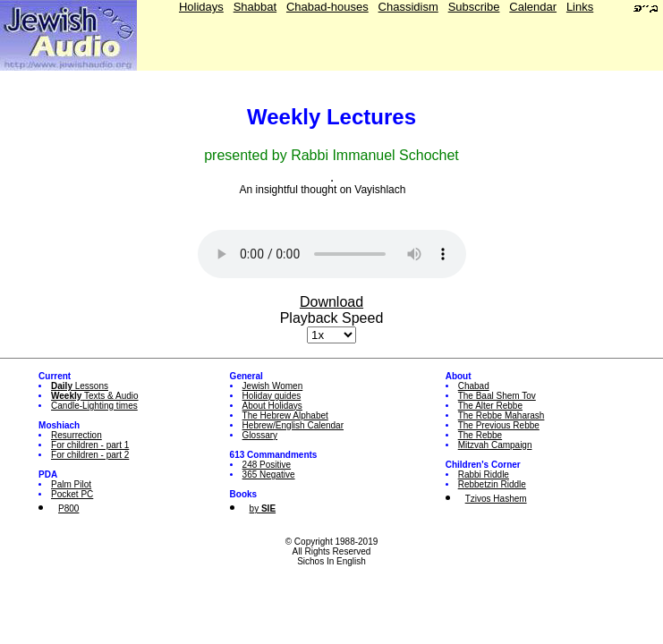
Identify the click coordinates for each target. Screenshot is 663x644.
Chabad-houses (327, 7)
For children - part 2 (90, 455)
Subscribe (474, 7)
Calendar (533, 7)
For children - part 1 (90, 445)
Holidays (201, 7)
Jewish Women (273, 386)
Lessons (80, 386)
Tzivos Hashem (496, 499)
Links (580, 7)
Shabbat (255, 7)
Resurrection (76, 435)
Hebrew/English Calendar (293, 425)
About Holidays (272, 406)
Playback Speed (332, 318)
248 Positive (267, 465)
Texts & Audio (95, 396)
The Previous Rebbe (499, 425)
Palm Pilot (71, 484)
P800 (68, 508)
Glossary (260, 435)
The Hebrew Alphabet (285, 415)
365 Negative (269, 475)
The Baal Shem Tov (497, 396)
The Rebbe (480, 435)
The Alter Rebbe (490, 406)
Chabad (474, 386)
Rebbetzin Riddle (492, 484)
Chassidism (408, 7)
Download (331, 302)
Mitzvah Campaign (495, 445)
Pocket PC (72, 494)
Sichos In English (331, 561)
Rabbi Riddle (484, 475)
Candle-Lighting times (94, 406)
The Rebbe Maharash (501, 415)
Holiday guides (272, 396)
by (263, 508)
